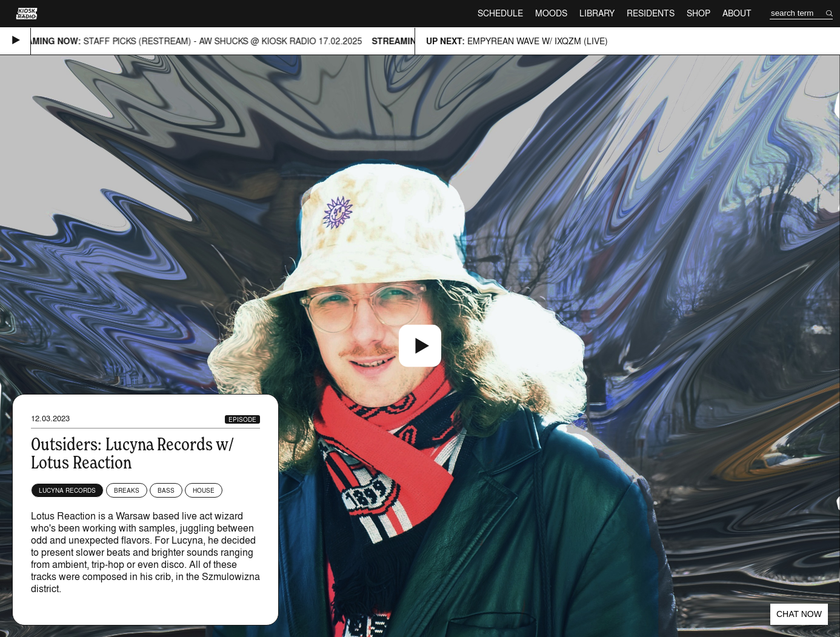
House (204, 490)
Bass (166, 490)
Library (597, 13)
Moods (551, 13)
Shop (698, 13)
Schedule (500, 13)
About (737, 13)
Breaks (127, 490)
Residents (651, 13)
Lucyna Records (67, 490)
